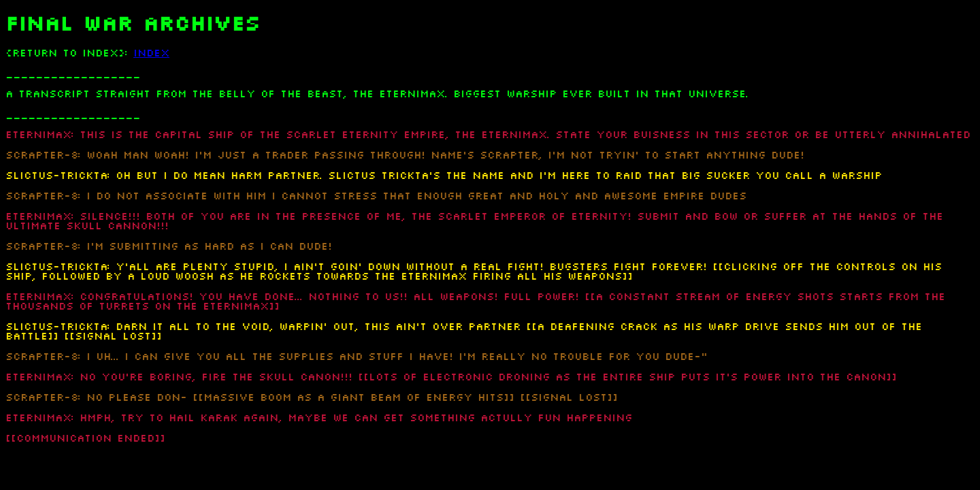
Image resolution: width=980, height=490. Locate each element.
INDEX (151, 53)
